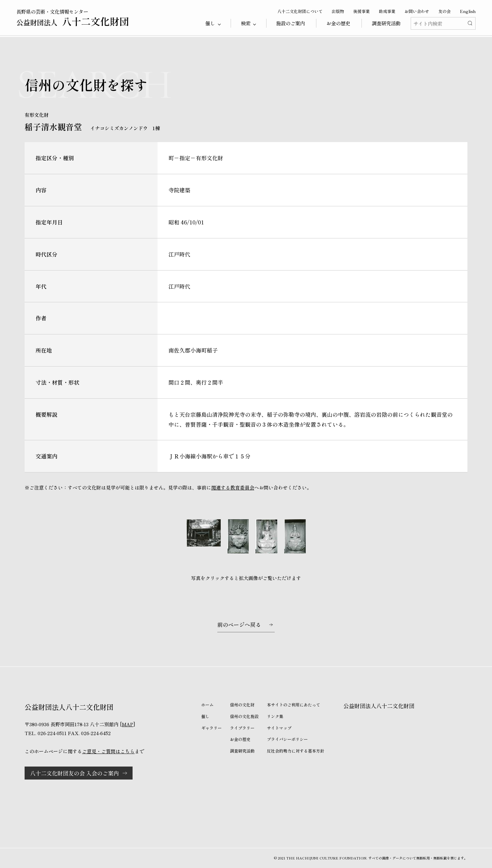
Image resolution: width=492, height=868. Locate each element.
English (468, 11)
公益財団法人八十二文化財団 (379, 706)
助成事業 (387, 11)
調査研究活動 (386, 23)
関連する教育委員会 (233, 487)
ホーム (207, 705)
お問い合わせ (417, 11)
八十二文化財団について (300, 11)
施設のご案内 (290, 23)
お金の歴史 (338, 23)
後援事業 (361, 11)
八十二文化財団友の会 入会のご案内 (74, 773)
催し (205, 716)
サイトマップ (279, 728)
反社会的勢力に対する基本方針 (296, 751)
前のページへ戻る (239, 624)
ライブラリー (242, 728)
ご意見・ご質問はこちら (108, 751)
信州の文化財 (242, 705)
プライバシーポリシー (287, 739)
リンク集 (275, 716)
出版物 (338, 11)
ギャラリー (211, 728)
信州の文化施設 (244, 716)
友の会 (445, 11)
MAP (128, 724)
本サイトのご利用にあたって (293, 705)
